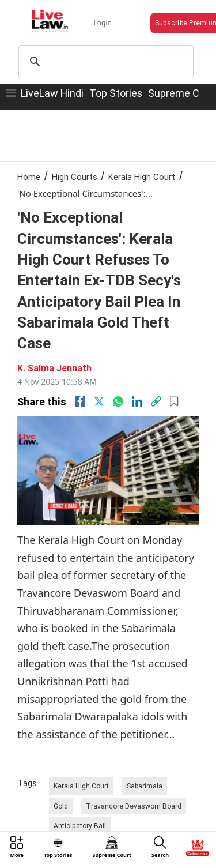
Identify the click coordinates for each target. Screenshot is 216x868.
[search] (105, 62)
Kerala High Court (142, 177)
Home (29, 177)
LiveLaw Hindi (52, 93)
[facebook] (80, 401)
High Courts (75, 177)
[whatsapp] (118, 401)
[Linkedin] (137, 401)
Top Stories (116, 93)
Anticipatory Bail (80, 826)
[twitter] (99, 401)
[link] (156, 401)
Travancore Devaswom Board (134, 806)
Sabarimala (145, 786)
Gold (61, 806)
